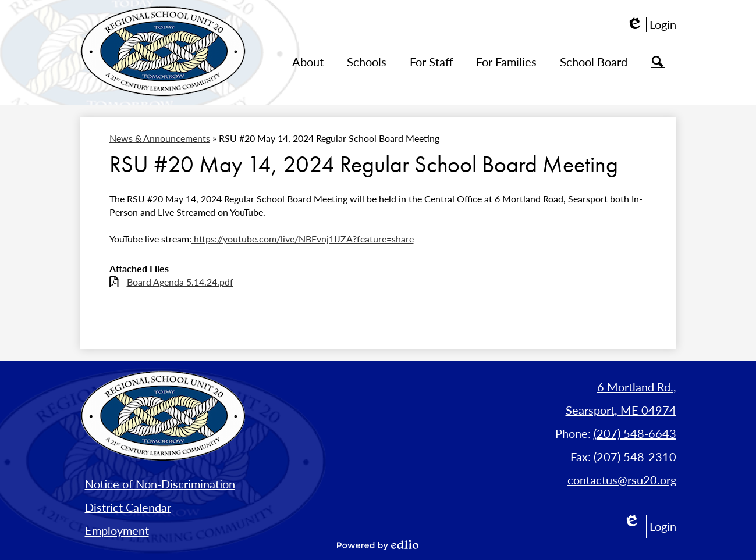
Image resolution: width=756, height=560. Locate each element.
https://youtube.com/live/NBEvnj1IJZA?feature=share (303, 239)
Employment (117, 530)
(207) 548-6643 (635, 433)
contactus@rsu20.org (622, 480)
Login (651, 25)
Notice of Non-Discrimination (160, 484)
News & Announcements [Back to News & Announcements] (160, 138)
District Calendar (128, 507)
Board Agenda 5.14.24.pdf (180, 282)
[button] (308, 62)
